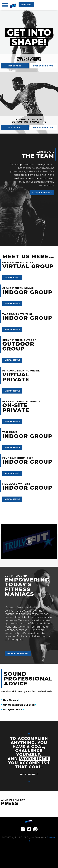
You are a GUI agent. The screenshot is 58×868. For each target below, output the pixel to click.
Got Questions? (14, 709)
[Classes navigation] (26, 5)
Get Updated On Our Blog (20, 705)
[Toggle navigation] (5, 5)
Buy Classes (11, 700)
